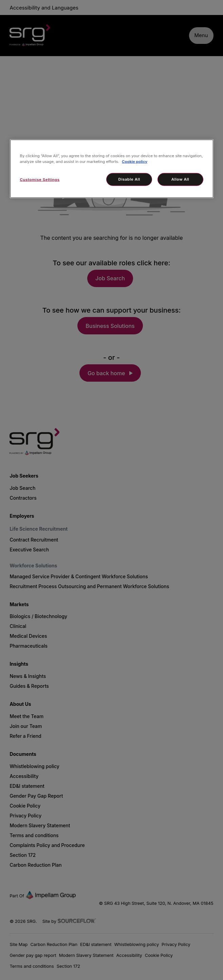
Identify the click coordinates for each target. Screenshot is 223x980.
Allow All (180, 179)
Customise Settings (40, 180)
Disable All (129, 179)
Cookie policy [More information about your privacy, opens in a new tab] (135, 162)
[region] (112, 169)
